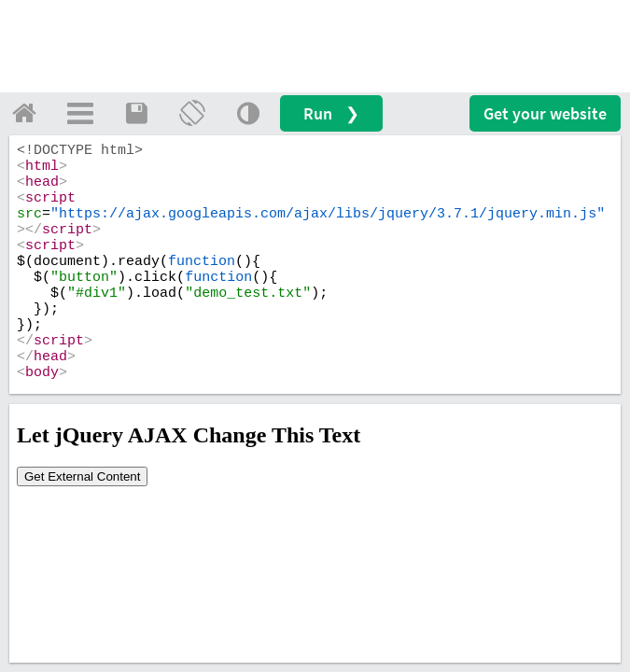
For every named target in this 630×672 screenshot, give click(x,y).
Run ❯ (331, 113)
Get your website (545, 113)
